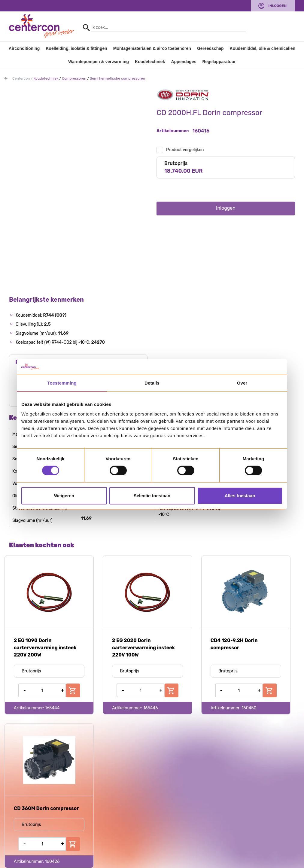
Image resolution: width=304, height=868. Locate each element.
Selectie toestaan (152, 496)
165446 (151, 708)
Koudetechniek (150, 62)
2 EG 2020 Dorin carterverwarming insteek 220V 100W (143, 648)
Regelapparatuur (219, 62)
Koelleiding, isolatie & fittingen (76, 48)
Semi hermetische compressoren (117, 78)
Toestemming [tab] (62, 383)
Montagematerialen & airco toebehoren (152, 48)
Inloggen (277, 6)
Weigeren (64, 496)
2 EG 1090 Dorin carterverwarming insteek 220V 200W (45, 648)
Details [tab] (152, 383)
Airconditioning (24, 48)
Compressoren (74, 78)
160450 (249, 708)
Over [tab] (242, 383)
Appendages (184, 62)
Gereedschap (210, 48)
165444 (52, 708)
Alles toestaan (240, 496)
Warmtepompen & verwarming (99, 62)
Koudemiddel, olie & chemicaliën (263, 48)
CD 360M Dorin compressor (46, 808)
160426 (52, 862)
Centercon (21, 78)
